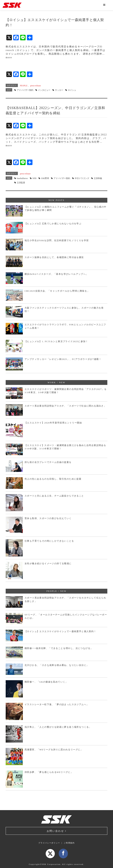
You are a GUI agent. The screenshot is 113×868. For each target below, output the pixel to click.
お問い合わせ (57, 831)
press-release (36, 86)
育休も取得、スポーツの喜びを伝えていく (48, 518)
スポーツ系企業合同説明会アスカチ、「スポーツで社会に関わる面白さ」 (65, 406)
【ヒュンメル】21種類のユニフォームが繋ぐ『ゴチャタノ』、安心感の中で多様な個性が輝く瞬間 (66, 209)
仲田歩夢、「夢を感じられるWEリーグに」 (49, 772)
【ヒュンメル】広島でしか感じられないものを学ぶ (53, 224)
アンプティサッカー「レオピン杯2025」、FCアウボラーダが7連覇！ (63, 359)
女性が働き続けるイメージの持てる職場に (48, 563)
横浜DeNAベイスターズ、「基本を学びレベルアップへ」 (56, 274)
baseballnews (22, 178)
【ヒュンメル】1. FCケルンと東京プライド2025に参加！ (56, 341)
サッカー (59, 90)
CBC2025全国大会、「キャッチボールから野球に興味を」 (57, 291)
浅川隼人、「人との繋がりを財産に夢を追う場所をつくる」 (58, 727)
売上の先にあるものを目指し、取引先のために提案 (53, 479)
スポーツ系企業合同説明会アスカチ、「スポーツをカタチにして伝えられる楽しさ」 (65, 599)
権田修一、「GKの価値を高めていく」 (46, 682)
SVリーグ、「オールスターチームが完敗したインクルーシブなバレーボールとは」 (66, 616)
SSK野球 (45, 178)
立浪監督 (21, 183)
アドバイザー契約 (25, 90)
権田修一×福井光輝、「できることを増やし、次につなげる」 (59, 648)
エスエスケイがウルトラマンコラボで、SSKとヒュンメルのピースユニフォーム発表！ (65, 326)
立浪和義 (98, 178)
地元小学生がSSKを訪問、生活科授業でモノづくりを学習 (57, 240)
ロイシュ (72, 90)
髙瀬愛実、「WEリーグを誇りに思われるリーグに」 (54, 750)
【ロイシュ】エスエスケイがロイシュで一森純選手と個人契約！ (60, 631)
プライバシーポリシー (49, 843)
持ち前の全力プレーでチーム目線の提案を (48, 462)
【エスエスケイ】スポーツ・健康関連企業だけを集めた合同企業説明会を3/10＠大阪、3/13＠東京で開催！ (65, 447)
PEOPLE (24, 86)
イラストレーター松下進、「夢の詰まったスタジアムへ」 (57, 704)
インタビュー (44, 90)
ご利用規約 (69, 843)
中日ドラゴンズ (82, 178)
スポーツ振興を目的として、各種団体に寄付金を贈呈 (54, 257)
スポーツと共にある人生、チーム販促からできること (54, 496)
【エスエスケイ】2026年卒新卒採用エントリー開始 (53, 423)
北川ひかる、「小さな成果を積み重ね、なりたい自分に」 (57, 665)
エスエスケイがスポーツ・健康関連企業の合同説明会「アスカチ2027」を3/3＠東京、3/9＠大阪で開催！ (66, 391)
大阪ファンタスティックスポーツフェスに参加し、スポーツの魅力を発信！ (64, 310)
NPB (34, 178)
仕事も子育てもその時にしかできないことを (49, 541)
